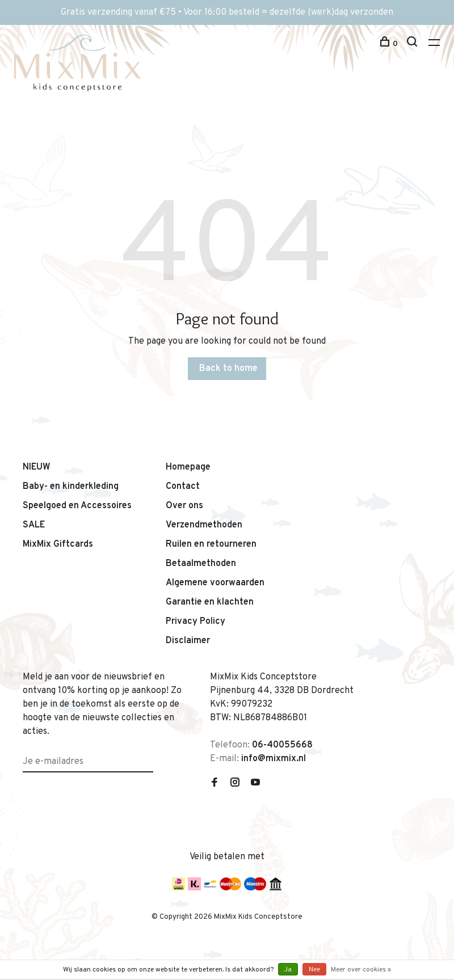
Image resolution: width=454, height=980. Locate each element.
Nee (314, 970)
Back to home (228, 369)
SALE (34, 525)
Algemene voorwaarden (215, 583)
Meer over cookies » (361, 970)
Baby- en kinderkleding (71, 487)
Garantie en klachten (210, 602)
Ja (288, 970)
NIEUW (37, 467)
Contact (183, 487)
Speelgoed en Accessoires (77, 506)
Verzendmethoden (204, 525)
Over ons (184, 506)
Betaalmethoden (201, 564)
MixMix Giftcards (58, 544)
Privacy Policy (196, 622)
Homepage (188, 467)
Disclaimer (188, 641)
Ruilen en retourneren (211, 544)
